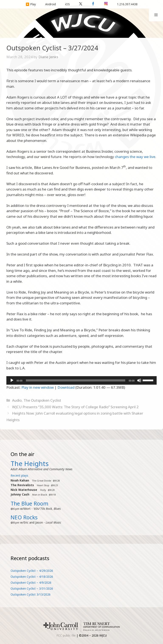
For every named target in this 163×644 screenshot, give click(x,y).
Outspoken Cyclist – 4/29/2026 (32, 571)
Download (66, 387)
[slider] (76, 380)
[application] (81, 380)
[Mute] (139, 380)
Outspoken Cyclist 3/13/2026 (31, 594)
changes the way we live (135, 157)
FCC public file (66, 635)
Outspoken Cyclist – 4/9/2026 (31, 583)
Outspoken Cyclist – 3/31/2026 (32, 588)
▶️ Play (31, 4)
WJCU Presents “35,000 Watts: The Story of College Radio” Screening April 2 (75, 407)
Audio (17, 400)
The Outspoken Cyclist (42, 400)
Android (51, 4)
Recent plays (19, 475)
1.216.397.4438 (127, 4)
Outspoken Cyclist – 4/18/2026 (32, 577)
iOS (67, 4)
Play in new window (38, 387)
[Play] (12, 380)
